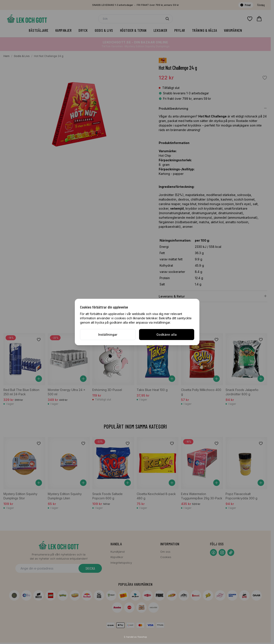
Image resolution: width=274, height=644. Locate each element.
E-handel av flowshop (135, 637)
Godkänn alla (167, 335)
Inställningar (108, 335)
